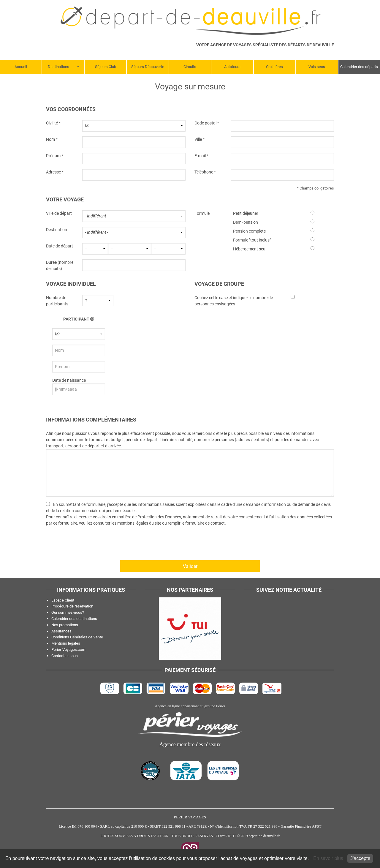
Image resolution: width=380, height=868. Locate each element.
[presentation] (91, 545)
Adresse (53, 172)
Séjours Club (106, 67)
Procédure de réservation (72, 606)
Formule (202, 213)
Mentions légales (66, 643)
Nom (50, 139)
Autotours (232, 67)
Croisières (274, 67)
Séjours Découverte (148, 67)
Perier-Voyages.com (68, 650)
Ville (198, 139)
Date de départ (60, 246)
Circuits (190, 67)
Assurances (61, 631)
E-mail (200, 156)
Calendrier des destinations (74, 619)
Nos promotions (65, 625)
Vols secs (317, 67)
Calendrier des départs (359, 67)
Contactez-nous (65, 656)
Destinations (58, 67)
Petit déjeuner (246, 213)
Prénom (53, 156)
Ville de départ (59, 213)
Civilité (52, 123)
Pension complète (249, 231)
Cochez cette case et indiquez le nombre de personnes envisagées (234, 301)
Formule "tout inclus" (252, 240)
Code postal (205, 123)
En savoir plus (329, 858)
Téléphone (204, 172)
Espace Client (63, 600)
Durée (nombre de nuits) (60, 265)
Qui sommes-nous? (68, 612)
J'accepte (360, 858)
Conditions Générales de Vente (77, 637)
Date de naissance (69, 380)
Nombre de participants (57, 301)
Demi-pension (246, 222)
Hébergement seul (250, 249)
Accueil (21, 67)
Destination (57, 230)
